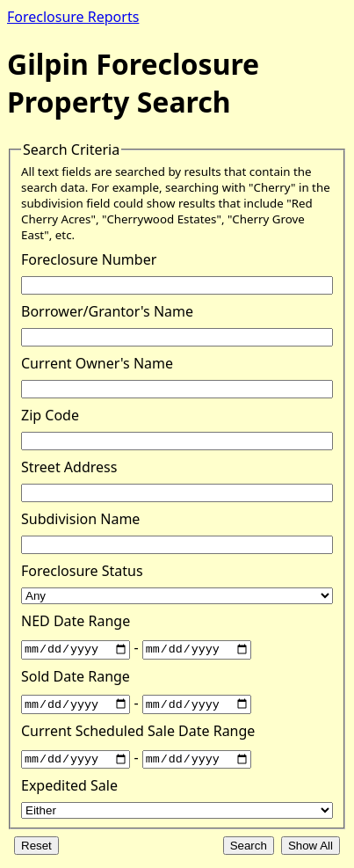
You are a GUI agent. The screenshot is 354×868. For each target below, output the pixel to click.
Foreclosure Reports (73, 17)
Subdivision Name (80, 519)
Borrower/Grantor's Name (107, 311)
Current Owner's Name (97, 363)
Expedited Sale (69, 784)
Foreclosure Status (82, 571)
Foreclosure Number (89, 259)
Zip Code (50, 415)
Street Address (69, 467)
